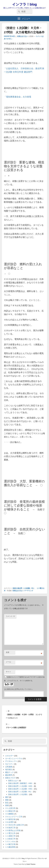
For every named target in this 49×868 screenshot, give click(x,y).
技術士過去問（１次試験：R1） (24, 588)
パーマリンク (28, 591)
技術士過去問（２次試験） (18, 794)
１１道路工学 (10, 836)
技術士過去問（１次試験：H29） (21, 786)
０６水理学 (9, 822)
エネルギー (9, 756)
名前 (8, 652)
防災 (7, 803)
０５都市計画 (10, 819)
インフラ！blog (24, 4)
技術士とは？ (13, 781)
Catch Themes (31, 864)
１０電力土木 (10, 833)
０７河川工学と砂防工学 (15, 825)
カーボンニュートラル (14, 758)
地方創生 (9, 770)
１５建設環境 (10, 847)
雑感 (7, 805)
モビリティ (9, 764)
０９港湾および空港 (13, 830)
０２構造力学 (10, 811)
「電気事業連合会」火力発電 (18, 97)
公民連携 (9, 767)
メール (8, 662)
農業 (7, 800)
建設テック (9, 772)
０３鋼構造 (9, 814)
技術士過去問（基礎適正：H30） (21, 783)
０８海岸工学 (10, 828)
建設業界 (9, 775)
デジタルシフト (11, 761)
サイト (8, 672)
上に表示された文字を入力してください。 (19, 689)
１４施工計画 (10, 844)
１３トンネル (10, 841)
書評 (7, 797)
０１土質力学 (10, 808)
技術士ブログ (10, 778)
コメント (10, 616)
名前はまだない (23, 36)
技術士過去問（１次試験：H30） (21, 789)
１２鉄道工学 (10, 839)
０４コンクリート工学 (14, 817)
